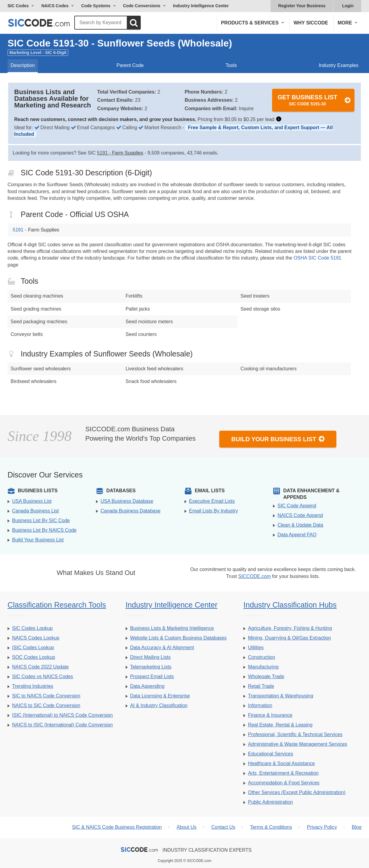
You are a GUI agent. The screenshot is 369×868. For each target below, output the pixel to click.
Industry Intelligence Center (201, 6)
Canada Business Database (130, 511)
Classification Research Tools (57, 605)
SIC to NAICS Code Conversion (46, 696)
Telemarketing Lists (151, 667)
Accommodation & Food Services (284, 783)
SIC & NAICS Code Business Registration (117, 827)
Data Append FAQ (297, 535)
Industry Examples (339, 65)
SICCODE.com (255, 576)
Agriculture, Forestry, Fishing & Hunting (290, 628)
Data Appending (147, 686)
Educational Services (270, 754)
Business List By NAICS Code (44, 530)
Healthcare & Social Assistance (281, 763)
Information (260, 705)
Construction (262, 657)
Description (23, 65)
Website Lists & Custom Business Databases (178, 638)
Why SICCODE (311, 23)
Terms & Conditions (271, 827)
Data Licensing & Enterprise (160, 696)
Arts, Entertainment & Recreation (283, 773)
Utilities (256, 648)
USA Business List (32, 501)
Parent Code (130, 65)
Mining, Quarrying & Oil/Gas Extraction (289, 638)
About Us (187, 827)
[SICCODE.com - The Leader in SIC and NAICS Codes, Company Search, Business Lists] (45, 23)
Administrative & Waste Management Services (297, 744)
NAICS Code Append (300, 515)
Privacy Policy (322, 827)
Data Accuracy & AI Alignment (162, 648)
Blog (357, 827)
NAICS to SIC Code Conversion (46, 705)
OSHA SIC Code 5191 (317, 258)
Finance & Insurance (270, 715)
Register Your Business (302, 6)
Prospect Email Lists (152, 677)
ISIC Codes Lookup (33, 648)
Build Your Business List (278, 439)
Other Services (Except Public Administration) (297, 792)
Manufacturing (263, 667)
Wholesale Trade (266, 677)
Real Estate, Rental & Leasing (280, 725)
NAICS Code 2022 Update (40, 667)
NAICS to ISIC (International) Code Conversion (62, 725)
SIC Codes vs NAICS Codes (43, 677)
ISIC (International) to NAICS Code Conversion (62, 715)
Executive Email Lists (212, 501)
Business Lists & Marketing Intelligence (172, 628)
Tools (231, 65)
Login (348, 6)
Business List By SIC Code (41, 520)
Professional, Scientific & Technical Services (295, 734)
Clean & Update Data (300, 525)
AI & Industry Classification (159, 705)
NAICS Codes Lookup (36, 638)
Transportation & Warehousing (281, 696)
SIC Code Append (297, 506)
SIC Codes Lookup (32, 628)
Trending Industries (33, 686)
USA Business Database (127, 501)
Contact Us (223, 827)
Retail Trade (261, 686)
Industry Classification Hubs (290, 605)
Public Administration (270, 802)
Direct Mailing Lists (150, 657)
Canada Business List (35, 511)
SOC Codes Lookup (34, 657)
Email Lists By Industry (213, 511)
